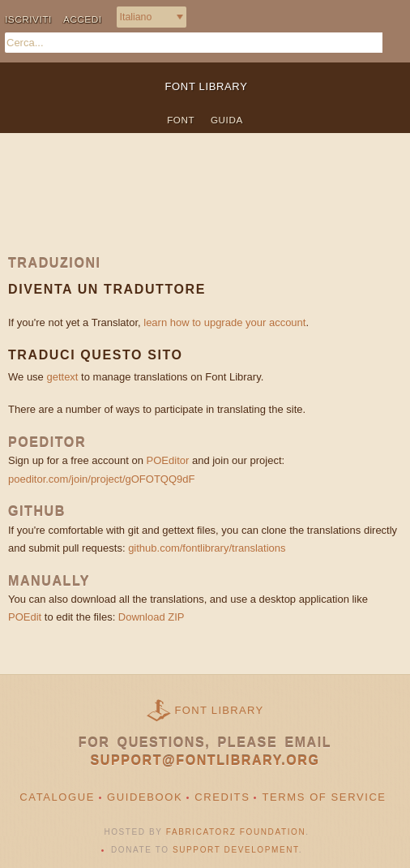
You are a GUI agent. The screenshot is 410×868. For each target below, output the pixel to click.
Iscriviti (28, 19)
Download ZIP (152, 617)
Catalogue (57, 797)
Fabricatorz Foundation (236, 832)
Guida (227, 120)
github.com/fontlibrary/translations (207, 548)
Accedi (83, 19)
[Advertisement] (205, 206)
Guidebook (145, 797)
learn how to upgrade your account (224, 322)
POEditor (168, 460)
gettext (62, 377)
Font (181, 120)
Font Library (220, 710)
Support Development (236, 850)
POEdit (25, 617)
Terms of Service (324, 797)
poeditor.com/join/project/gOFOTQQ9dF (101, 479)
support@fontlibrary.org (205, 761)
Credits (222, 797)
